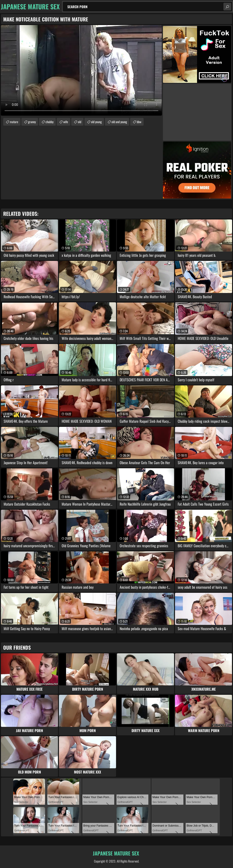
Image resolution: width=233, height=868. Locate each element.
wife (66, 122)
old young (96, 122)
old (80, 122)
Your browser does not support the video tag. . (81, 70)
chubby (49, 122)
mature (14, 122)
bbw (139, 122)
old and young (119, 122)
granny (32, 122)
